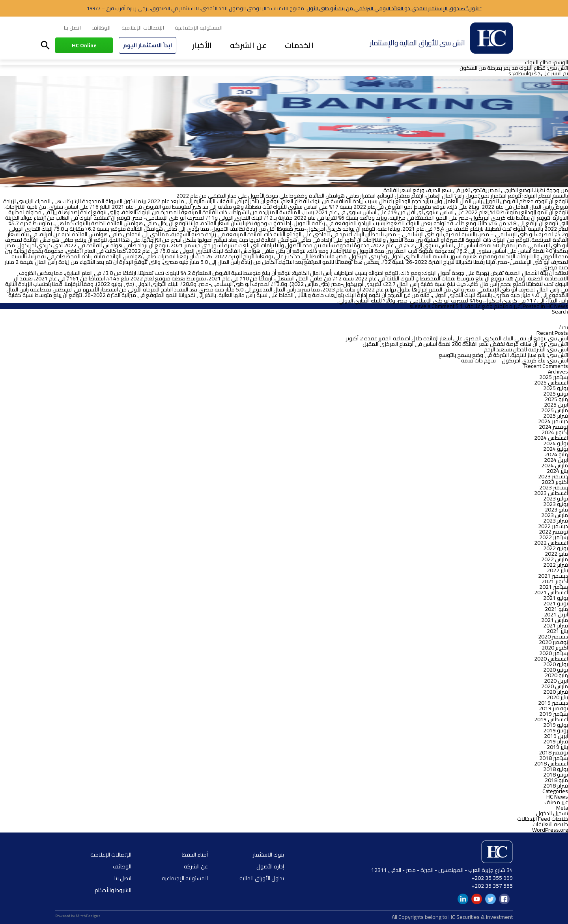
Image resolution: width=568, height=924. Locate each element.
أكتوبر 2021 (555, 581)
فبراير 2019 (556, 741)
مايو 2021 (556, 609)
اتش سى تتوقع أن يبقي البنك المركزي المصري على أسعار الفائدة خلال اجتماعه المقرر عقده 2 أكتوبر (457, 338)
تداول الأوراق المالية (262, 878)
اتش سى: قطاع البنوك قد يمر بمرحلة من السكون (514, 68)
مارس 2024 (555, 465)
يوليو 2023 (556, 498)
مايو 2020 (556, 675)
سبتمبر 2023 (554, 487)
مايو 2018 (556, 780)
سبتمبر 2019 (554, 714)
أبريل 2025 (556, 405)
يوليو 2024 (556, 443)
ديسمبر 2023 (553, 476)
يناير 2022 (557, 570)
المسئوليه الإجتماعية (199, 28)
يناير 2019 (557, 747)
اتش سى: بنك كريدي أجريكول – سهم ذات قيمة (515, 360)
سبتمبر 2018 (554, 758)
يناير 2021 (557, 631)
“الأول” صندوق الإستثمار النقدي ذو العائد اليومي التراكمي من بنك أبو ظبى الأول (394, 8)
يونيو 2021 (556, 603)
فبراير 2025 (556, 416)
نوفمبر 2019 (553, 708)
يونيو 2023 (556, 504)
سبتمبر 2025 (554, 377)
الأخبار (202, 45)
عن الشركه (249, 45)
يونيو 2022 (556, 548)
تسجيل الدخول (552, 813)
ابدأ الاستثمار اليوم (148, 45)
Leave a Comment (433, 306)
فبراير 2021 (556, 625)
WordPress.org (550, 830)
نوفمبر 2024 (553, 427)
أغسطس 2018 (551, 763)
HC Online (84, 45)
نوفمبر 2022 (553, 532)
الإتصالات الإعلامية (143, 28)
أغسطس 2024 (551, 438)
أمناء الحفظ (195, 855)
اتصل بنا (72, 28)
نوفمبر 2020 (553, 642)
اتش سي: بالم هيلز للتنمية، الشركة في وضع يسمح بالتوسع (503, 355)
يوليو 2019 (556, 725)
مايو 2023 (556, 510)
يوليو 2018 (556, 769)
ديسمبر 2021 (553, 576)
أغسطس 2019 (551, 719)
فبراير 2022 (556, 565)
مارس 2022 (555, 559)
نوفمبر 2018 (553, 752)
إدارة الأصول (270, 866)
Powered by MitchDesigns (78, 916)
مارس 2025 (555, 410)
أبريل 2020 (556, 681)
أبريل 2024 (556, 460)
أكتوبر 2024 (555, 432)
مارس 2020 (555, 686)
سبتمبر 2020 (554, 653)
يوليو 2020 (556, 664)
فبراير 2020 (556, 692)
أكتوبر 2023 (555, 482)
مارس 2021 (555, 620)
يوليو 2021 (556, 598)
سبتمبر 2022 (554, 537)
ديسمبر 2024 (553, 421)
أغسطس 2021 (551, 592)
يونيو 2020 (556, 670)
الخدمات (299, 45)
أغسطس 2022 (551, 543)
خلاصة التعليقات (550, 824)
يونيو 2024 (556, 449)
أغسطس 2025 (551, 383)
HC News (557, 306)
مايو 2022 (556, 554)
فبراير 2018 (556, 786)
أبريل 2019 (556, 736)
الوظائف (101, 28)
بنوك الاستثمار (268, 855)
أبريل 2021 (556, 614)
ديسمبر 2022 (553, 526)
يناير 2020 (557, 697)
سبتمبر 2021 (554, 587)
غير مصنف (510, 306)
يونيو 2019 (556, 730)
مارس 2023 (555, 515)
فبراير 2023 (556, 521)
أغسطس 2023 (551, 493)
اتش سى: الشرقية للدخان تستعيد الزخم (526, 349)
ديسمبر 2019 (553, 703)
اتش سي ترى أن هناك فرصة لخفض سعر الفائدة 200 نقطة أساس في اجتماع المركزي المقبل (465, 344)
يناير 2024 (557, 471)
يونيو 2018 (556, 775)
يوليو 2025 (556, 388)
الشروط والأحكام (113, 890)
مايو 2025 (556, 399)
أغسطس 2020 (551, 659)
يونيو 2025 (556, 394)
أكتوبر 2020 (555, 648)
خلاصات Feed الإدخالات (543, 819)
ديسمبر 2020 (553, 637)
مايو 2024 (556, 454)
